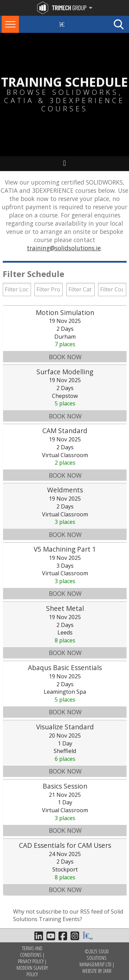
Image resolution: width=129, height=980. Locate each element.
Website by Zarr (97, 971)
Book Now (65, 357)
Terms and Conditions (31, 952)
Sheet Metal (65, 608)
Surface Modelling (65, 372)
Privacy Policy (31, 961)
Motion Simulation (65, 312)
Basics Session (65, 786)
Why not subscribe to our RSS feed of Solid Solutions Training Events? (68, 915)
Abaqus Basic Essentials (65, 668)
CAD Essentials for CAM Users (65, 845)
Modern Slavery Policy (32, 971)
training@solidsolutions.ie (64, 248)
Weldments (65, 490)
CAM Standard (65, 431)
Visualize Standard (65, 727)
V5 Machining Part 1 (65, 549)
